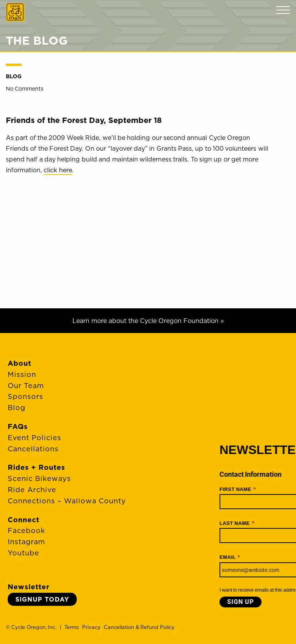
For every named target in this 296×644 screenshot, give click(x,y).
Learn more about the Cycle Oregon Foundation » (148, 321)
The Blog (37, 40)
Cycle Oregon (15, 12)
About (19, 363)
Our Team (26, 386)
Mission (22, 374)
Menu (283, 10)
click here (58, 170)
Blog (14, 76)
